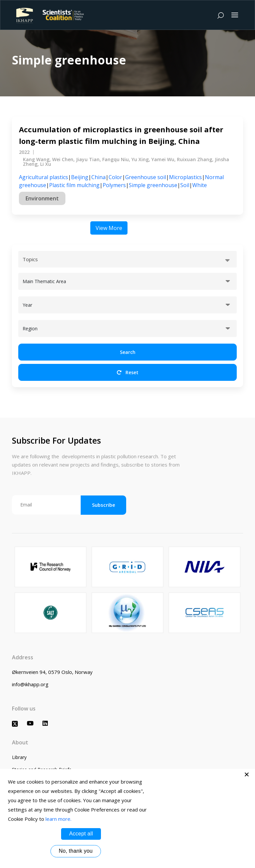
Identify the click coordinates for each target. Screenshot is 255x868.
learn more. (58, 819)
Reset (128, 372)
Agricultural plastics (43, 177)
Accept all (81, 834)
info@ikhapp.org (30, 684)
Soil (185, 185)
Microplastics (185, 177)
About (20, 742)
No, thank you (76, 851)
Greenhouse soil (146, 177)
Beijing (80, 177)
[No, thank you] (247, 774)
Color (115, 177)
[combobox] (127, 259)
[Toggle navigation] (235, 15)
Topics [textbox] (30, 259)
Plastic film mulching (74, 185)
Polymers (114, 185)
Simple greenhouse (153, 185)
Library (19, 757)
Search (128, 352)
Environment (42, 198)
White (200, 185)
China (98, 177)
